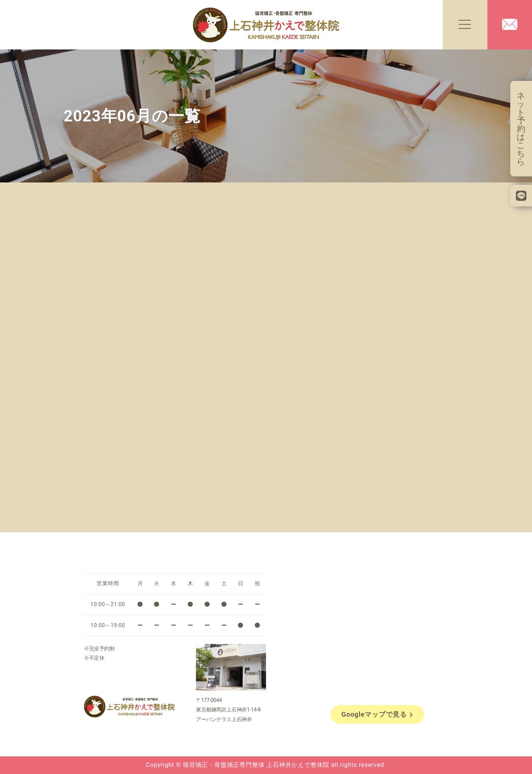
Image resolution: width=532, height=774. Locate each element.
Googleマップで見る (377, 714)
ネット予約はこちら (521, 129)
